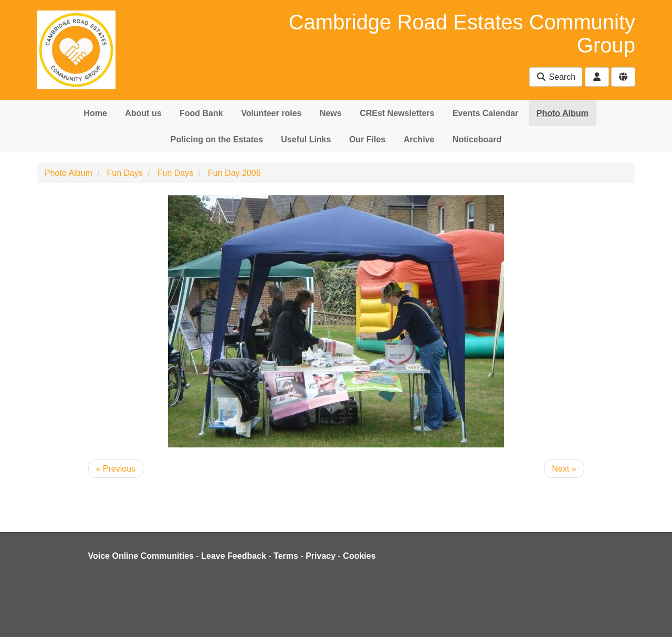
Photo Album (563, 113)
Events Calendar (485, 113)
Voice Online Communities (141, 556)
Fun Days (125, 173)
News (331, 113)
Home (95, 113)
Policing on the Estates (217, 139)
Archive (419, 139)
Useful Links (306, 139)
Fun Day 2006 (234, 173)
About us (143, 113)
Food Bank (201, 113)
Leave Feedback (234, 556)
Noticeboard (477, 139)
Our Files (367, 139)
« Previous (116, 469)
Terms (286, 556)
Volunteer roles (271, 113)
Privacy (321, 556)
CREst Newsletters (397, 113)
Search (556, 77)
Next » (564, 469)
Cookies (359, 556)
